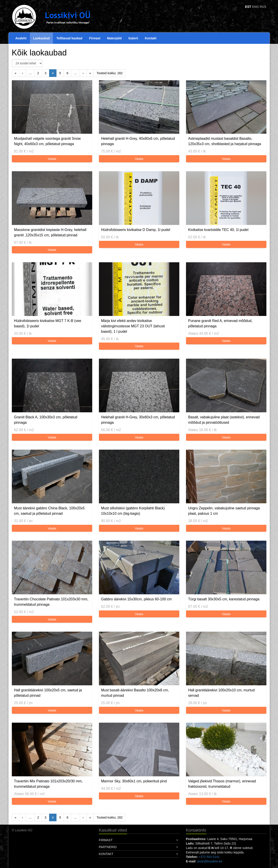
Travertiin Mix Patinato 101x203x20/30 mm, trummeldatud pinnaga (48, 784)
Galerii (133, 38)
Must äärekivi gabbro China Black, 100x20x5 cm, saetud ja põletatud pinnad (49, 511)
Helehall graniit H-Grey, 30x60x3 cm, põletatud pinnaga (138, 420)
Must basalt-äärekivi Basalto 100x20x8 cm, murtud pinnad (135, 693)
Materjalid (114, 38)
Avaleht (21, 38)
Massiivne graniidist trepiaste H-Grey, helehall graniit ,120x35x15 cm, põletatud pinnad (50, 232)
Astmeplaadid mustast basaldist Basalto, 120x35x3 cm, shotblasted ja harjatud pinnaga (225, 141)
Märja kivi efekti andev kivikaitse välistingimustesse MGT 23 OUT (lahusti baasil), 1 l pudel (133, 326)
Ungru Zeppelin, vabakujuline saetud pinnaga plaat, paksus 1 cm (224, 511)
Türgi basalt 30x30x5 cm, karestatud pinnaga (224, 599)
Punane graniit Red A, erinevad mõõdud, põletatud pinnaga (220, 323)
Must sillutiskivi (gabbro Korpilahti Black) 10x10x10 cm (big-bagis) (133, 511)
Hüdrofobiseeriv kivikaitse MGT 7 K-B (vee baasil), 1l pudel (48, 323)
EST (248, 7)
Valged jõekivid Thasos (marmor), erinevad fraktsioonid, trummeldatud (222, 784)
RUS (263, 7)
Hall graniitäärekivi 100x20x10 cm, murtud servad (222, 693)
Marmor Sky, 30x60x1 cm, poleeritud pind (134, 781)
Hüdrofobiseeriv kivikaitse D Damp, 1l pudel (136, 230)
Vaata (52, 159)
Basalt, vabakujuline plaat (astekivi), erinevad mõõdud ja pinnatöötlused (224, 420)
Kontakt (150, 38)
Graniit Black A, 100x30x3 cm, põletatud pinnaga (46, 420)
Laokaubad (42, 38)
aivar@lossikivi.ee (210, 861)
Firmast (95, 38)
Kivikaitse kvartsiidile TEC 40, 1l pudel (218, 230)
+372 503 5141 (209, 857)
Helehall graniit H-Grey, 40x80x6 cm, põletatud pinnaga (138, 141)
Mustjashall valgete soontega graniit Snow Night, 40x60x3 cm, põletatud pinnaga (47, 141)
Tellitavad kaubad (69, 38)
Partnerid (108, 847)
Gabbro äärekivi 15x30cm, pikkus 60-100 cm (137, 599)
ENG (255, 7)
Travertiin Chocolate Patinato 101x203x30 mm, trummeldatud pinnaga (51, 602)
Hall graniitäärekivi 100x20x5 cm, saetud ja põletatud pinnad (48, 693)
